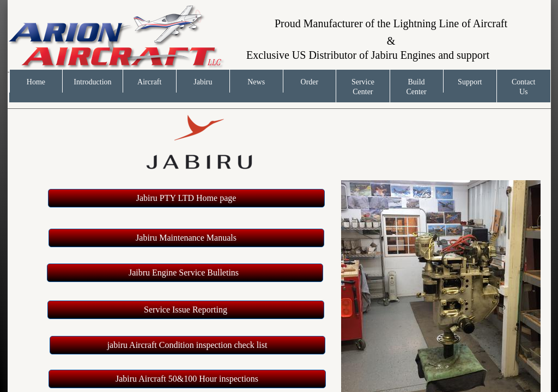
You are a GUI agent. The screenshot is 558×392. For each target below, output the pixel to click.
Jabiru (203, 82)
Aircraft (149, 82)
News (256, 82)
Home (36, 82)
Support (470, 82)
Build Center (416, 87)
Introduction (92, 82)
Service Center (363, 87)
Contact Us (524, 87)
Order (310, 82)
